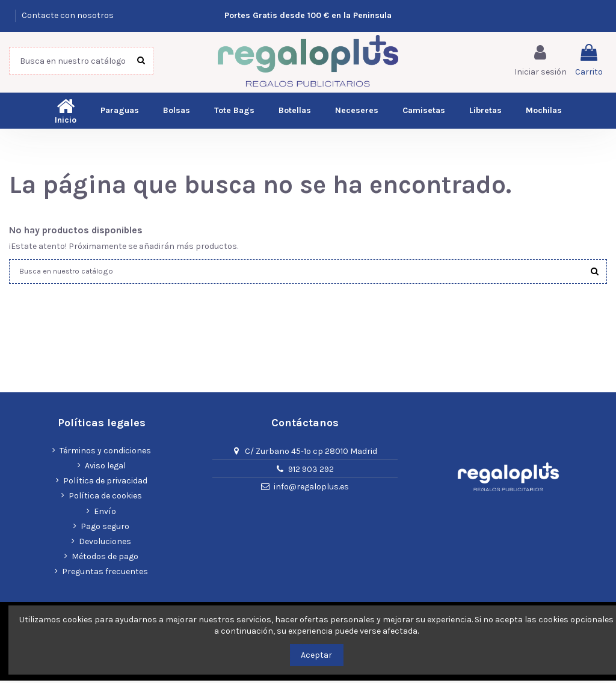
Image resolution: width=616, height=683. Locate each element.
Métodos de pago (105, 559)
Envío (105, 514)
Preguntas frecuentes (105, 574)
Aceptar (316, 655)
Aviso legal (105, 468)
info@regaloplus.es (311, 490)
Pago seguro (105, 529)
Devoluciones (105, 544)
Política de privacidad (105, 484)
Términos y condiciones (105, 453)
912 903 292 (311, 472)
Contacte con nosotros (68, 15)
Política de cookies (105, 499)
